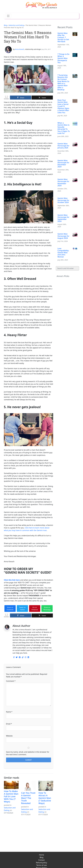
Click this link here (12, 580)
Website (9, 736)
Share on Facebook (10, 608)
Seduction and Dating (16, 25)
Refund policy (41, 863)
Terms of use (41, 865)
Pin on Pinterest (35, 608)
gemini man (22, 620)
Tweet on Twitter (22, 608)
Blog (6, 25)
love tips (31, 620)
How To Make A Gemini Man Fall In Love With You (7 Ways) (11, 796)
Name (9, 712)
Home (41, 855)
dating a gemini (10, 620)
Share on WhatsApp (47, 608)
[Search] (67, 268)
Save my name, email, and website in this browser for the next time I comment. (28, 753)
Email (9, 724)
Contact (41, 860)
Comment (11, 681)
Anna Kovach (20, 49)
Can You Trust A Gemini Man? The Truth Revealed (28, 798)
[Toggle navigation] (8, 16)
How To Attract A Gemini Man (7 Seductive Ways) (45, 798)
